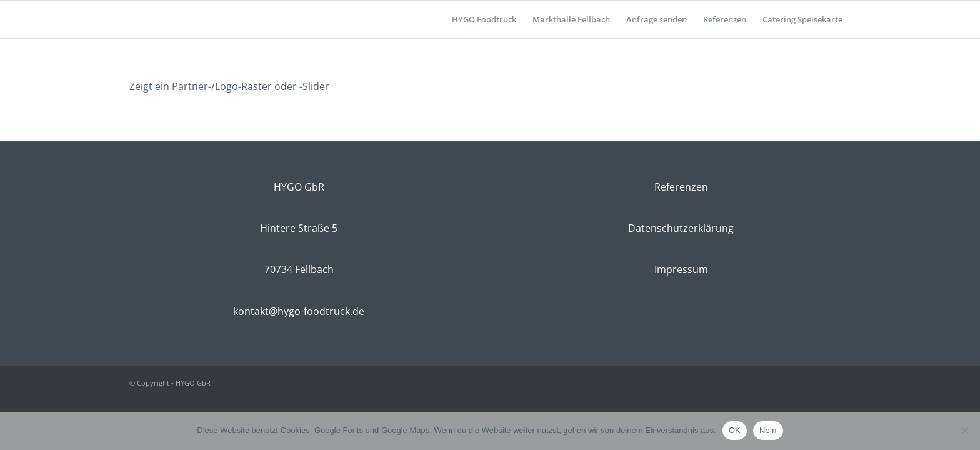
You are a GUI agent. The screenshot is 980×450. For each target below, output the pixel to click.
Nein (768, 430)
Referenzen (681, 187)
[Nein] (964, 431)
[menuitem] (484, 19)
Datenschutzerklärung (681, 228)
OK (735, 430)
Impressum (681, 269)
